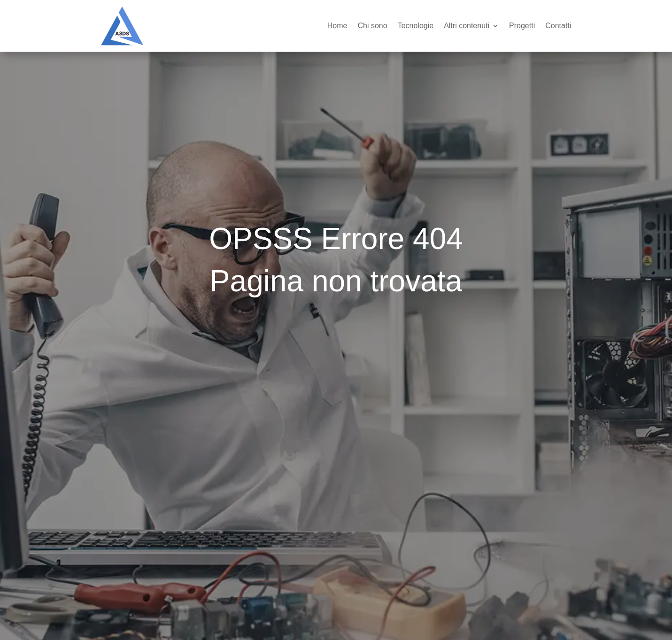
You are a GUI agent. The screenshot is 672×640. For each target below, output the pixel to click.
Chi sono (372, 26)
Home (337, 26)
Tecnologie (416, 26)
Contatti (558, 26)
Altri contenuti (467, 26)
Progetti (522, 26)
